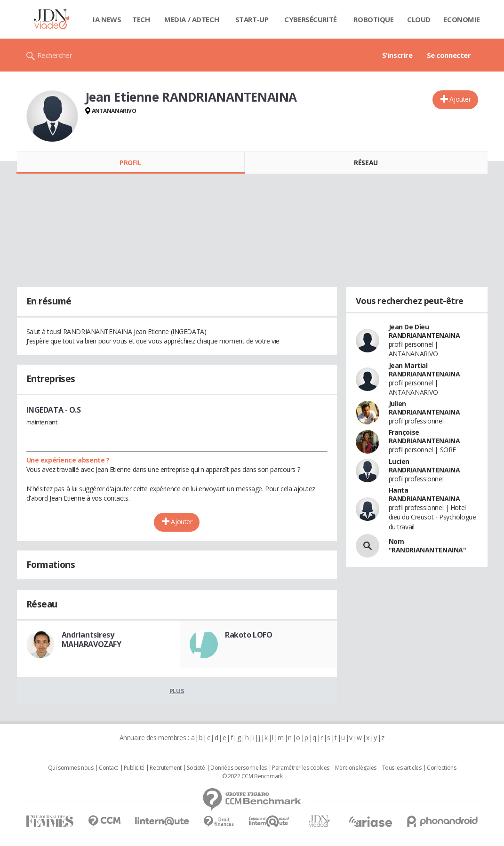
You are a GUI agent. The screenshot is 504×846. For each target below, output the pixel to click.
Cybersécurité (311, 19)
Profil (130, 163)
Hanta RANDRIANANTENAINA (424, 494)
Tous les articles (402, 768)
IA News (107, 19)
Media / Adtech (192, 19)
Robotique (373, 19)
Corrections (441, 768)
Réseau (366, 163)
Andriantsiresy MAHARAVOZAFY (92, 639)
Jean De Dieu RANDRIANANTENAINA (424, 331)
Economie (462, 19)
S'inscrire (397, 55)
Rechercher (55, 55)
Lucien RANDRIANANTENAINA (424, 466)
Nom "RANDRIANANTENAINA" (428, 546)
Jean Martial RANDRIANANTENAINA (424, 370)
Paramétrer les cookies (301, 768)
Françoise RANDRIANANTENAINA (424, 436)
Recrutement (165, 768)
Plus (177, 691)
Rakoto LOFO (248, 635)
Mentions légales (356, 768)
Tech (141, 19)
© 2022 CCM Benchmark (252, 776)
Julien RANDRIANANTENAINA (424, 408)
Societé (196, 768)
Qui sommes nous (71, 768)
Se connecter (449, 55)
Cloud (419, 19)
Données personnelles (239, 768)
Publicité (134, 768)
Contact (108, 768)
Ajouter (460, 99)
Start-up (252, 19)
